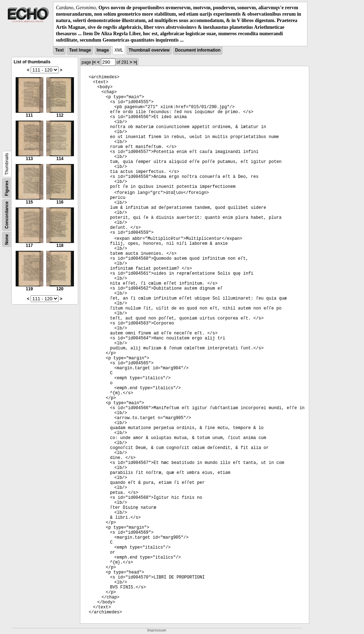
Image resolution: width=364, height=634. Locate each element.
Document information (198, 50)
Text (59, 50)
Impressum (157, 630)
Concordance (7, 215)
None (7, 239)
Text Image (80, 50)
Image (103, 50)
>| (135, 62)
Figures (7, 188)
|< (94, 62)
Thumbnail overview (149, 50)
